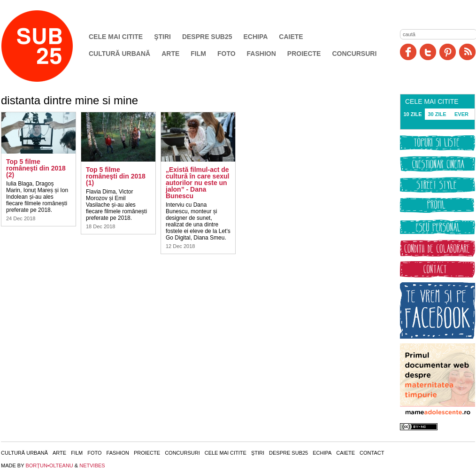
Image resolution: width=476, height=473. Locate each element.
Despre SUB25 (207, 37)
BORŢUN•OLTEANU (49, 465)
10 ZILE (412, 114)
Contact (372, 453)
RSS (467, 52)
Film (198, 54)
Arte (170, 54)
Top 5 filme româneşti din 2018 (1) (116, 176)
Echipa (256, 37)
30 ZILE (437, 114)
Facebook (408, 52)
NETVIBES (92, 465)
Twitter (428, 52)
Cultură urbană (119, 54)
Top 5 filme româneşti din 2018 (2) (36, 168)
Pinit (448, 52)
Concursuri (354, 54)
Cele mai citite (116, 37)
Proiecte (304, 54)
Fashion (261, 54)
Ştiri (162, 37)
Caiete (291, 37)
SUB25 (48, 46)
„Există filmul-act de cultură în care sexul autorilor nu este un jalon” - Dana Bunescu (197, 183)
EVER (461, 114)
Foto (226, 54)
